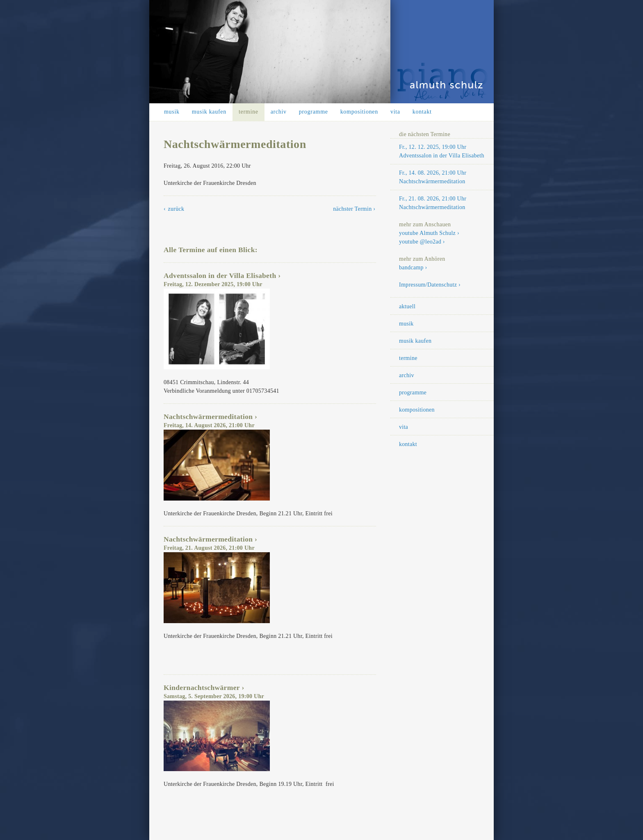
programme (314, 112)
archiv (279, 112)
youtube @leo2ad (420, 242)
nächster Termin (352, 209)
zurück (176, 209)
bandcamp (411, 267)
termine (249, 112)
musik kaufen (209, 112)
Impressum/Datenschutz (428, 285)
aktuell (407, 306)
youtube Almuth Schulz (427, 233)
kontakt (422, 112)
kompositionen (359, 112)
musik (172, 112)
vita (395, 112)
